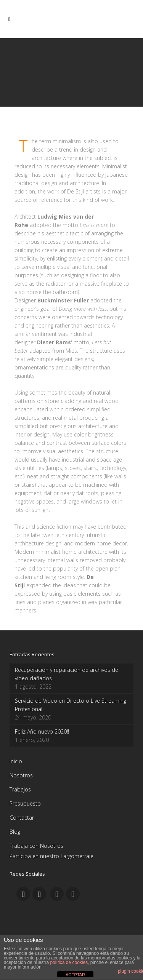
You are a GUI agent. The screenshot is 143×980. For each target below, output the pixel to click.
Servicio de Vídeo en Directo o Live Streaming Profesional (71, 705)
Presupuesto (25, 803)
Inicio (16, 761)
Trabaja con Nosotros (36, 846)
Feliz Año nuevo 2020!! (42, 731)
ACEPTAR (75, 975)
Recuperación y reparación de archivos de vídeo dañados (67, 674)
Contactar (22, 818)
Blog (15, 832)
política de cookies (69, 962)
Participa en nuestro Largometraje (51, 856)
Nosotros (21, 775)
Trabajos (20, 789)
